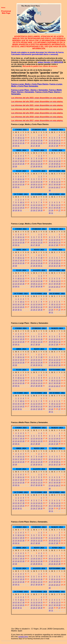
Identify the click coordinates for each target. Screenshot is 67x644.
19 (23, 140)
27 (34, 146)
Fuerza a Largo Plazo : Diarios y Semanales (30, 90)
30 (16, 146)
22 (13, 143)
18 (21, 140)
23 (16, 143)
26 (23, 143)
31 (18, 146)
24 (18, 143)
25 (21, 143)
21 (36, 143)
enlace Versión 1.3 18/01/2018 (50, 62)
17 (18, 140)
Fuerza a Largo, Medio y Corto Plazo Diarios (30, 84)
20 (34, 143)
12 (23, 138)
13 (34, 140)
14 (36, 140)
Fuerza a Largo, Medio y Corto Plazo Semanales (37, 85)
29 (13, 146)
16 (16, 140)
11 (21, 138)
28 (36, 146)
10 (18, 138)
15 (13, 140)
